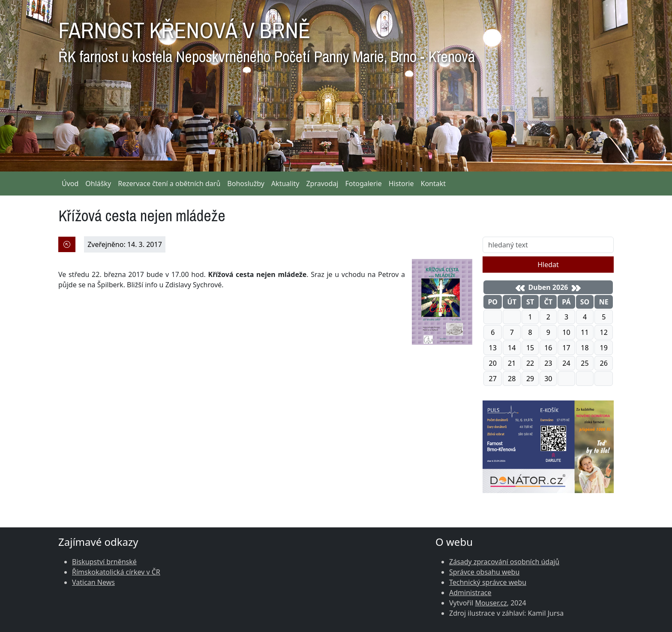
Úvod (70, 184)
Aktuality (285, 184)
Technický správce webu (488, 582)
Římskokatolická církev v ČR (116, 572)
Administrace (470, 593)
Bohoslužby (246, 184)
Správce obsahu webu (484, 572)
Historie (401, 184)
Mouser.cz (491, 603)
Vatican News (93, 582)
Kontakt (433, 184)
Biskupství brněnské (104, 562)
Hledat (548, 265)
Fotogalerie (363, 184)
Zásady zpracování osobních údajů (504, 562)
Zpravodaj (322, 184)
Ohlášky (98, 184)
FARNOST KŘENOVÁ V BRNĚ (267, 39)
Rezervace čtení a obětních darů (169, 184)
